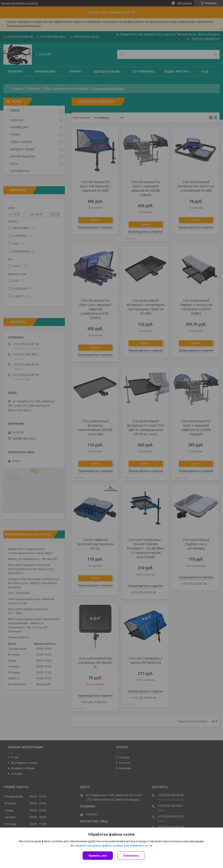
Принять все (98, 856)
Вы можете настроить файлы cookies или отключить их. (110, 846)
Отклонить (131, 856)
